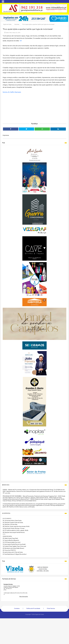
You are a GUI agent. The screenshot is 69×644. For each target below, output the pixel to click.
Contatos (17, 608)
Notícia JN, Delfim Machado (12, 92)
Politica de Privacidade (33, 608)
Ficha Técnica (51, 608)
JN (21, 41)
